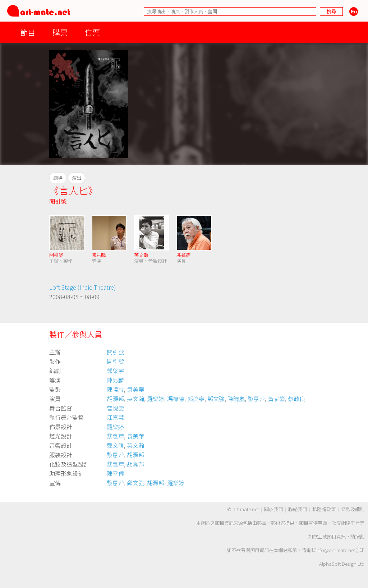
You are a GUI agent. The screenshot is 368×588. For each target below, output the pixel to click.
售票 (92, 32)
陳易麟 (99, 255)
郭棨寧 (115, 371)
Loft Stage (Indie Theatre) (83, 287)
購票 (60, 32)
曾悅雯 (115, 408)
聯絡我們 (298, 509)
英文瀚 (141, 255)
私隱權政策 (324, 509)
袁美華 (135, 389)
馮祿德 (183, 255)
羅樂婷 (156, 399)
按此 (360, 536)
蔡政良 (296, 399)
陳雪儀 (115, 473)
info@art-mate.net (335, 550)
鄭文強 (216, 399)
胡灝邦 (115, 399)
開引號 (58, 201)
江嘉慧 (115, 417)
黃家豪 (276, 399)
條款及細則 (353, 509)
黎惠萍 (256, 399)
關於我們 (273, 509)
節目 (28, 32)
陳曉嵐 (115, 389)
